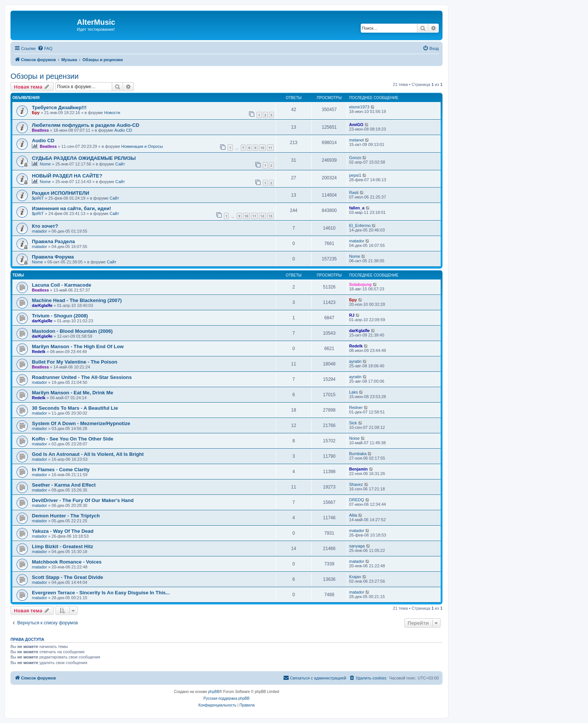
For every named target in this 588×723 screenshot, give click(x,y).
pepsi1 (355, 175)
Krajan (355, 577)
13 (270, 216)
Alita (353, 515)
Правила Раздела (53, 241)
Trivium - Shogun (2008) (60, 316)
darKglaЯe (42, 305)
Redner (356, 407)
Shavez (356, 484)
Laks (353, 392)
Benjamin (358, 469)
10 (262, 148)
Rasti (354, 192)
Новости (112, 113)
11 (270, 148)
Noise (354, 438)
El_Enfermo (360, 225)
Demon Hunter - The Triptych (66, 516)
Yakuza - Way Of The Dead (63, 531)
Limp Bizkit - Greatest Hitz (62, 546)
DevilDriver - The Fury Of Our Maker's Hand (83, 500)
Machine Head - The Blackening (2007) (77, 300)
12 (262, 216)
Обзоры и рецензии (45, 76)
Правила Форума (53, 257)
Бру (36, 113)
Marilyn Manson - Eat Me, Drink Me (73, 393)
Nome (45, 164)
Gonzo (355, 158)
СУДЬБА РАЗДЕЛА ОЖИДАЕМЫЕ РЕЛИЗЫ (84, 158)
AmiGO (356, 125)
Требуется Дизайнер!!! (59, 107)
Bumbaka (358, 454)
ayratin (355, 361)
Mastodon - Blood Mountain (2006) (72, 331)
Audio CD (123, 130)
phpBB (214, 692)
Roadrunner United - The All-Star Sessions (82, 377)
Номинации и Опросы (142, 146)
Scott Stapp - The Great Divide (67, 577)
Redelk (39, 352)
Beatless (40, 130)
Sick (353, 423)
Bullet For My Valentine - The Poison (75, 362)
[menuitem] (45, 48)
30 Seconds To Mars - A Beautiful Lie (75, 408)
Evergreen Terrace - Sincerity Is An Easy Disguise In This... (101, 593)
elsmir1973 (359, 107)
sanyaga (357, 546)
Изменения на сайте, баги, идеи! (71, 208)
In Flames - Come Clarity (61, 470)
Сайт (120, 164)
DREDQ (357, 500)
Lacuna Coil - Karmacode (61, 285)
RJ (352, 315)
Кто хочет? (45, 226)
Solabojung (360, 284)
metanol (356, 140)
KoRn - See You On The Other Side (73, 439)
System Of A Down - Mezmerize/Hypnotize (81, 423)
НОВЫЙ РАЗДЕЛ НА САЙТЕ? (67, 176)
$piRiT (38, 198)
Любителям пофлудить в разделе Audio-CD (86, 125)
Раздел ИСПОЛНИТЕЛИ (61, 193)
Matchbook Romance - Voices (67, 562)
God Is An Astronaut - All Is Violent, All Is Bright (88, 454)
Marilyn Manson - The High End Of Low (78, 346)
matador (39, 231)
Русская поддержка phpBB (226, 698)
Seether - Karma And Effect (64, 485)
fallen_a (357, 208)
